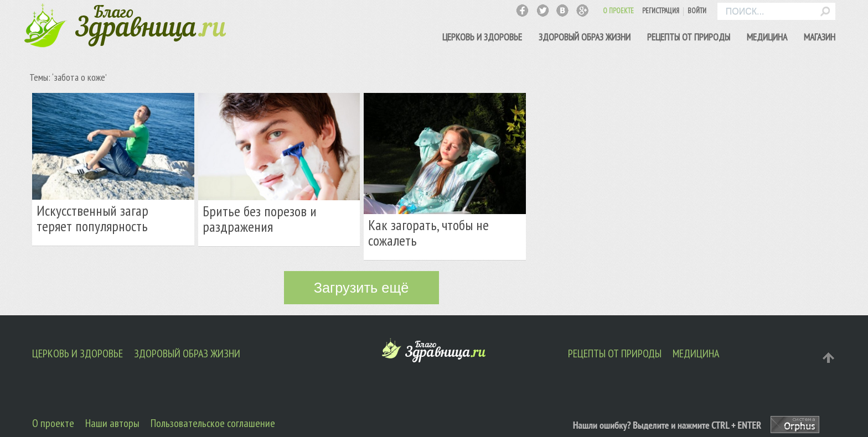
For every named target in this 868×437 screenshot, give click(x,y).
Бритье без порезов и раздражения (260, 219)
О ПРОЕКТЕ (618, 11)
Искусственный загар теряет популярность (92, 218)
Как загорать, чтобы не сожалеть (428, 233)
